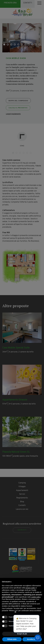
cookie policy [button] (36, 597)
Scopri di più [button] (22, 634)
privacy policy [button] (31, 588)
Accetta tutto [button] (32, 639)
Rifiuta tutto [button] (12, 639)
